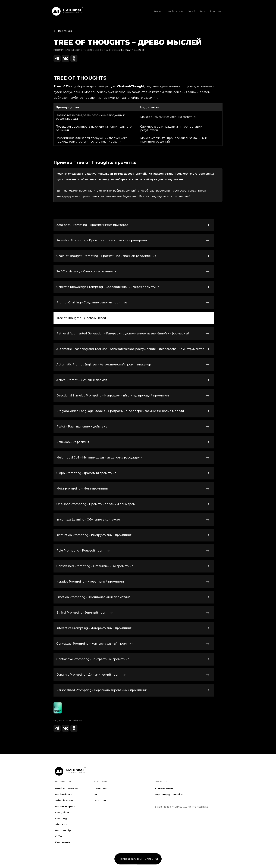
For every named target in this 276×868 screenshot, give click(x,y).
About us (61, 824)
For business (64, 795)
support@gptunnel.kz (169, 795)
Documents (63, 842)
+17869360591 (164, 789)
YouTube (100, 801)
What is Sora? (64, 801)
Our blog (61, 818)
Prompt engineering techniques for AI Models (87, 50)
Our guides (62, 812)
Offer (59, 836)
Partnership (63, 830)
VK (96, 795)
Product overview (67, 789)
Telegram (100, 789)
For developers (65, 807)
